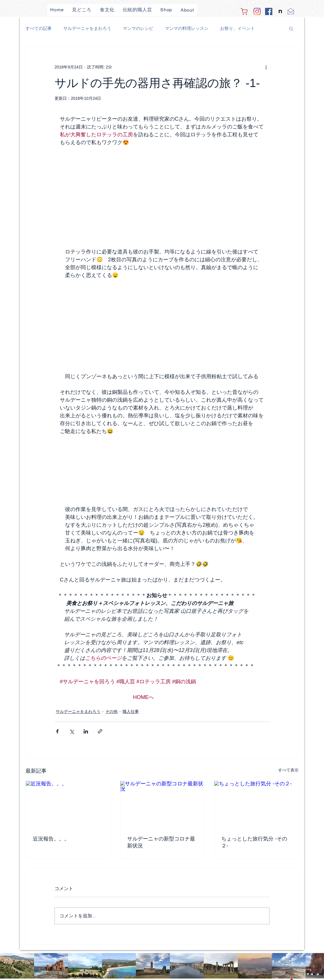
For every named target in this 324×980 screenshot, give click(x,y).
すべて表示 (288, 770)
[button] (291, 28)
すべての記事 (39, 28)
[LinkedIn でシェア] (86, 731)
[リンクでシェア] (100, 731)
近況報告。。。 (51, 839)
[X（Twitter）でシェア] (72, 731)
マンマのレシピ (138, 28)
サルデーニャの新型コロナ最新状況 (161, 842)
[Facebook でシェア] (57, 731)
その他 (111, 711)
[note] (280, 11)
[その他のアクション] (266, 67)
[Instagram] (257, 11)
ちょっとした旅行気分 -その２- (254, 842)
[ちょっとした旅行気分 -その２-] (256, 805)
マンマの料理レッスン (187, 28)
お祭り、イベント (237, 28)
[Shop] (244, 11)
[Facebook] (269, 11)
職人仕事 (131, 711)
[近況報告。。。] (68, 805)
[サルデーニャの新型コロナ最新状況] (162, 805)
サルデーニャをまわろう (87, 28)
